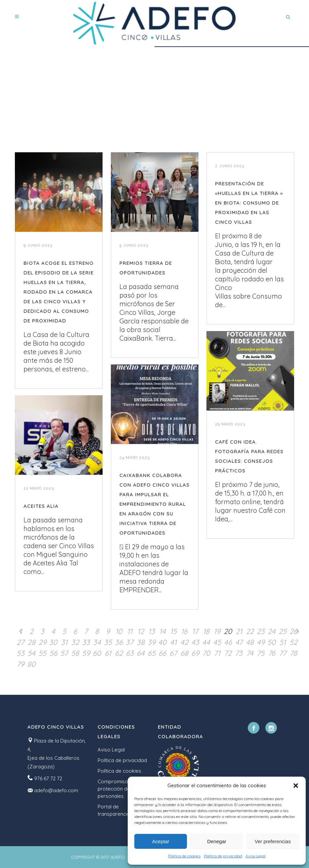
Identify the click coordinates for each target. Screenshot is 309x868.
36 (119, 642)
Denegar (217, 841)
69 (195, 653)
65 (152, 653)
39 (152, 642)
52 (293, 642)
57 (64, 653)
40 (162, 642)
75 (261, 653)
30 (53, 642)
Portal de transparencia (114, 810)
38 (141, 642)
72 (228, 653)
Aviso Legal (256, 856)
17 (195, 631)
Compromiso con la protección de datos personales (121, 789)
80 (31, 664)
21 (239, 631)
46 (228, 642)
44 (206, 642)
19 (217, 631)
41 (173, 642)
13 (152, 631)
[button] (296, 786)
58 (75, 653)
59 (86, 653)
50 (271, 642)
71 (217, 653)
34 (97, 642)
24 (272, 631)
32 (75, 642)
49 (261, 642)
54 (31, 653)
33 (86, 642)
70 (206, 653)
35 (108, 642)
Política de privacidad (223, 856)
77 (283, 653)
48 (250, 642)
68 (184, 653)
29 (42, 642)
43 (195, 642)
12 (141, 631)
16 (184, 631)
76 (272, 653)
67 (173, 653)
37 (130, 642)
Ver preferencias (273, 841)
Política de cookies (184, 856)
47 (239, 642)
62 (119, 653)
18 (206, 631)
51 (283, 642)
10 (119, 631)
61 (108, 653)
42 (184, 642)
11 (130, 631)
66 (162, 653)
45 (217, 642)
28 (31, 642)
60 (97, 653)
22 (250, 631)
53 (21, 653)
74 (250, 653)
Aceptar (161, 841)
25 (283, 631)
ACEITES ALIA (41, 506)
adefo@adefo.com (56, 790)
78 (293, 653)
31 (64, 642)
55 (42, 653)
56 (53, 653)
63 (130, 653)
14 (162, 631)
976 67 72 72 (48, 778)
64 (141, 653)
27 (20, 642)
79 (20, 664)
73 (239, 653)
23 (261, 631)
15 (173, 631)
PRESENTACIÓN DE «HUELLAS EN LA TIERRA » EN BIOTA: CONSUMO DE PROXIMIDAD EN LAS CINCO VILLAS (249, 203)
